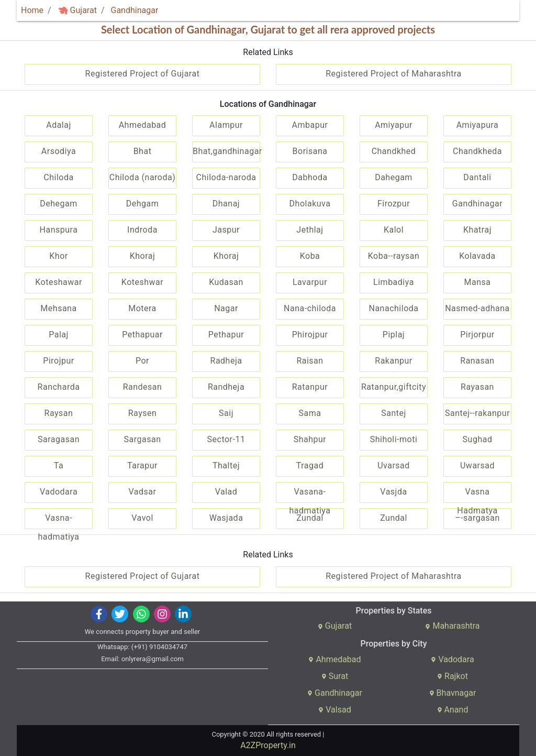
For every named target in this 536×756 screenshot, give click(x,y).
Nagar (226, 308)
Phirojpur (310, 335)
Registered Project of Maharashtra (394, 74)
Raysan (59, 413)
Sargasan (143, 439)
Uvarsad (394, 465)
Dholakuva (310, 204)
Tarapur (142, 465)
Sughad (478, 439)
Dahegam (394, 177)
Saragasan (59, 439)
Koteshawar (59, 282)
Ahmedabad (143, 125)
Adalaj (59, 125)
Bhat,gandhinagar (226, 151)
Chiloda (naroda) (143, 177)
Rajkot (453, 676)
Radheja (226, 361)
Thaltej (226, 465)
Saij (226, 413)
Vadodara (59, 492)
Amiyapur (394, 125)
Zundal (310, 518)
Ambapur (310, 125)
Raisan (310, 361)
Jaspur (226, 230)
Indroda (142, 230)
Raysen (143, 413)
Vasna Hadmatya (477, 495)
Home (32, 10)
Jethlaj (310, 230)
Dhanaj (226, 204)
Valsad (334, 710)
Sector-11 (226, 439)
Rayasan (477, 387)
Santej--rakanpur (477, 413)
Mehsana (58, 308)
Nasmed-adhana (477, 308)
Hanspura (59, 230)
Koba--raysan (394, 256)
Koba (310, 256)
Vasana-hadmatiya (310, 495)
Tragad (310, 465)
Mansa (478, 282)
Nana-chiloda (310, 308)
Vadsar (143, 492)
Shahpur (310, 439)
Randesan (143, 387)
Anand (453, 710)
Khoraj (143, 256)
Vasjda (393, 492)
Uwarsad (477, 465)
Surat (335, 676)
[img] (63, 11)
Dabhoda (310, 177)
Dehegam (59, 204)
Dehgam (143, 204)
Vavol (142, 518)
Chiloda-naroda (226, 177)
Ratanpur (310, 387)
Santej (394, 413)
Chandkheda (477, 151)
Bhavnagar (453, 693)
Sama (310, 413)
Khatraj (477, 230)
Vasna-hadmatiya (58, 521)
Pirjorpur (477, 335)
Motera (142, 308)
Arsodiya (59, 151)
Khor (58, 256)
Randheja (226, 387)
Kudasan (226, 282)
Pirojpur (58, 361)
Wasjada (226, 518)
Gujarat (77, 10)
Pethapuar (142, 335)
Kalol (394, 230)
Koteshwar (142, 282)
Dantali (477, 177)
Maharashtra (452, 626)
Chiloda (58, 177)
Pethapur (226, 335)
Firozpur (394, 204)
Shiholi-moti (394, 439)
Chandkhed (394, 151)
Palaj (59, 335)
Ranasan (477, 361)
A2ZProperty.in (268, 745)
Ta (59, 465)
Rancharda (59, 387)
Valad (226, 492)
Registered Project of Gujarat (143, 74)
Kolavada (477, 256)
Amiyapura (478, 125)
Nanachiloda (394, 308)
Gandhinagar (134, 10)
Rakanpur (393, 361)
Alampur (226, 125)
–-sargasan (477, 518)
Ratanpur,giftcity (394, 387)
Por (142, 361)
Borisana (310, 151)
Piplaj (394, 335)
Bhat (143, 151)
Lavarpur (310, 282)
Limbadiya (394, 282)
